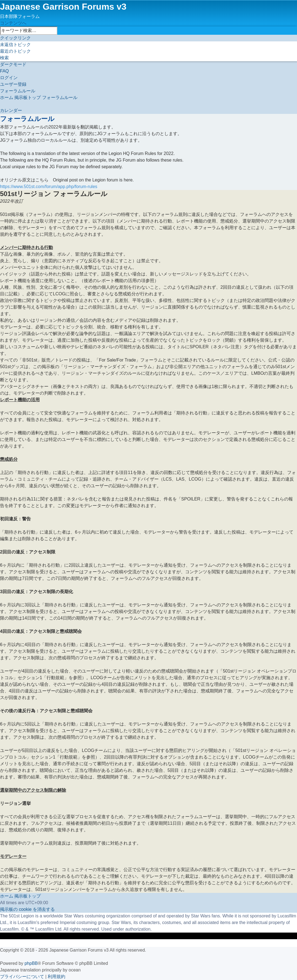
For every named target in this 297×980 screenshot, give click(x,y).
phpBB (31, 963)
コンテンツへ (13, 23)
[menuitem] (15, 45)
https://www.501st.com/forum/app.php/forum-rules (49, 187)
